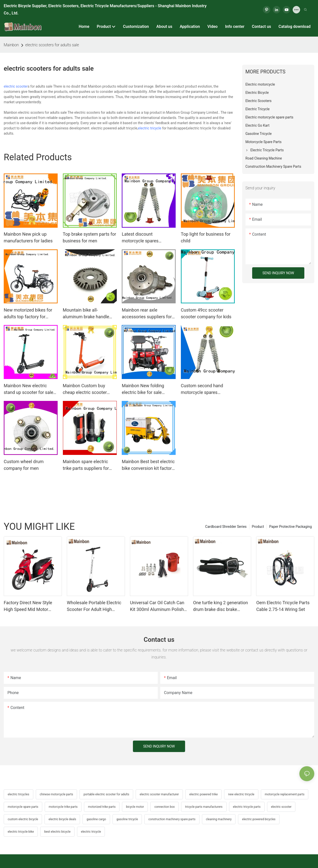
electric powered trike (203, 794)
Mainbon (11, 45)
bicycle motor (135, 807)
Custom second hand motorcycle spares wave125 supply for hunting (202, 389)
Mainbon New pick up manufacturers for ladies (28, 237)
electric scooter (16, 86)
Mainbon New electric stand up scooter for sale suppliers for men (28, 389)
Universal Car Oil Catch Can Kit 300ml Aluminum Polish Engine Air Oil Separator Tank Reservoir (159, 606)
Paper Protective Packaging (291, 527)
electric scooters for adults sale (52, 45)
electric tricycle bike (21, 832)
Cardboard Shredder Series (226, 527)
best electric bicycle (57, 832)
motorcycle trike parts (63, 807)
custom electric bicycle (23, 819)
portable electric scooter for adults (106, 794)
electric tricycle (150, 128)
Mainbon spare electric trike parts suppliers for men (86, 465)
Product (258, 527)
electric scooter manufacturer (159, 794)
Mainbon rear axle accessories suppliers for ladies (147, 314)
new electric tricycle (241, 794)
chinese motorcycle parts (56, 794)
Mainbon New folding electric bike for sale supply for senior (143, 389)
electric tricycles (19, 794)
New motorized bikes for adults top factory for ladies (28, 314)
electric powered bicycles (259, 819)
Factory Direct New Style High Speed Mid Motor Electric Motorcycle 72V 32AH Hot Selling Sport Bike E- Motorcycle (31, 606)
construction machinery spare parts (172, 819)
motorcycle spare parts (23, 807)
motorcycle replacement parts (285, 794)
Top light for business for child (206, 237)
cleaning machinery (219, 819)
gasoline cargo (96, 819)
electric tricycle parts (247, 807)
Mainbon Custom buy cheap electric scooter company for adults (85, 389)
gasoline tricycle (127, 819)
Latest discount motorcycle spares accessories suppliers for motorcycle (147, 238)
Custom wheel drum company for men (24, 465)
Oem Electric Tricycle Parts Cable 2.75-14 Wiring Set (283, 606)
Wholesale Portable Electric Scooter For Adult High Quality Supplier (94, 606)
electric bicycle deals (62, 819)
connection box (164, 807)
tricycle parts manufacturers (204, 807)
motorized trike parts (102, 807)
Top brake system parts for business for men (90, 237)
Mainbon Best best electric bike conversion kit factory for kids (148, 465)
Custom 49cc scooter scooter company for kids (206, 313)
